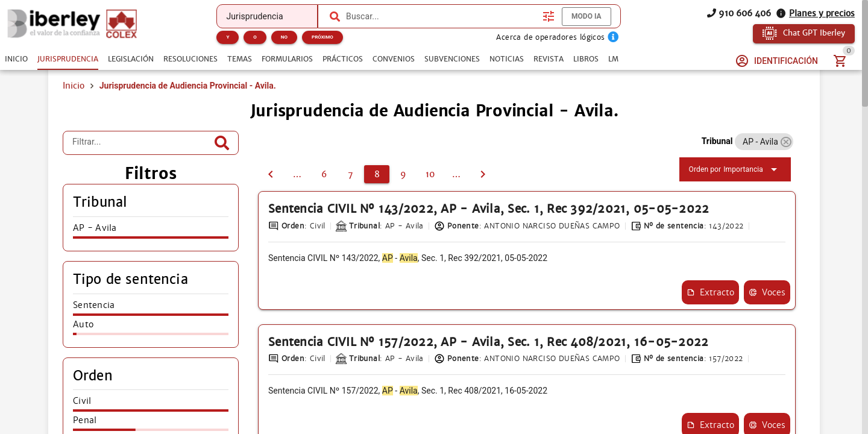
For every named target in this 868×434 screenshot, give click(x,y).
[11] (456, 174)
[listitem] (151, 231)
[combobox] (441, 16)
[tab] (16, 59)
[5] (297, 174)
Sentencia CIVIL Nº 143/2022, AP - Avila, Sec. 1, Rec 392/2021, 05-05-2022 (489, 209)
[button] (786, 142)
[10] (430, 174)
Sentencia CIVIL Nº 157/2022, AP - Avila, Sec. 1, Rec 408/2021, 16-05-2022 (488, 342)
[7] (271, 174)
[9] (403, 174)
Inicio (74, 86)
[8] (377, 174)
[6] (324, 174)
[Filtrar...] (142, 143)
